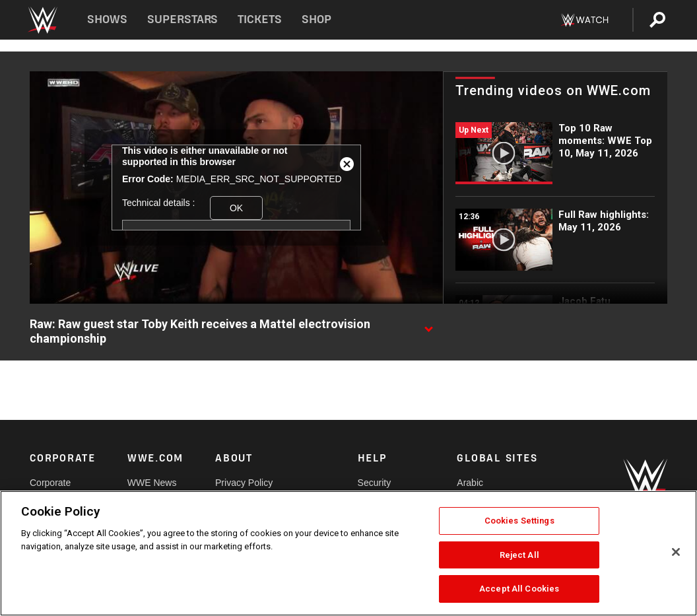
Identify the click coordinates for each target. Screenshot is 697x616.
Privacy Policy (244, 483)
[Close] (676, 552)
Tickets (260, 19)
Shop (316, 19)
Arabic (470, 483)
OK (236, 208)
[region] (348, 553)
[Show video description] (428, 325)
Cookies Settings (519, 521)
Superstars (183, 19)
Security (375, 483)
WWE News (152, 483)
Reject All (519, 555)
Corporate (50, 483)
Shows (107, 19)
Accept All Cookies (519, 589)
